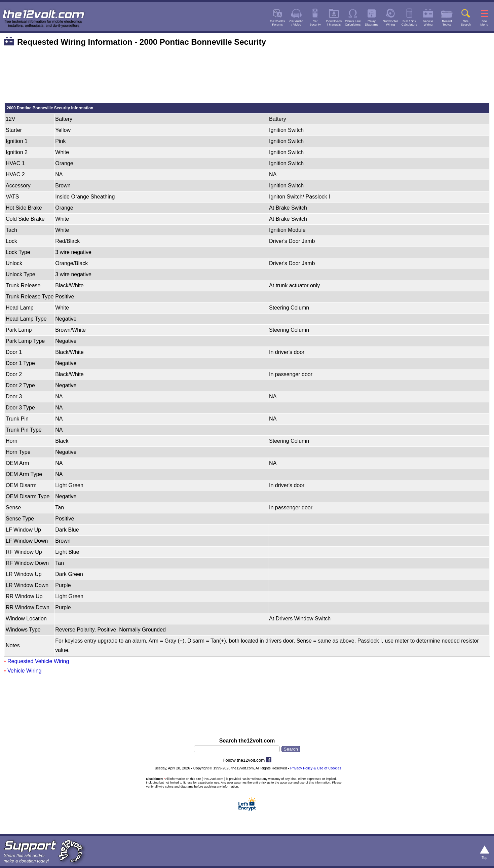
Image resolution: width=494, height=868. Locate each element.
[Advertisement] (247, 78)
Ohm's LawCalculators (353, 23)
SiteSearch (466, 23)
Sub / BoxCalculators (409, 23)
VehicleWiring (428, 23)
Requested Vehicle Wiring (38, 661)
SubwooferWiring (391, 23)
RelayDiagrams (372, 23)
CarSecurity (315, 23)
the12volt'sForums (277, 23)
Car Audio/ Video (296, 23)
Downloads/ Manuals (334, 23)
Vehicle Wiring (24, 671)
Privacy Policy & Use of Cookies (316, 768)
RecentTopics (447, 23)
